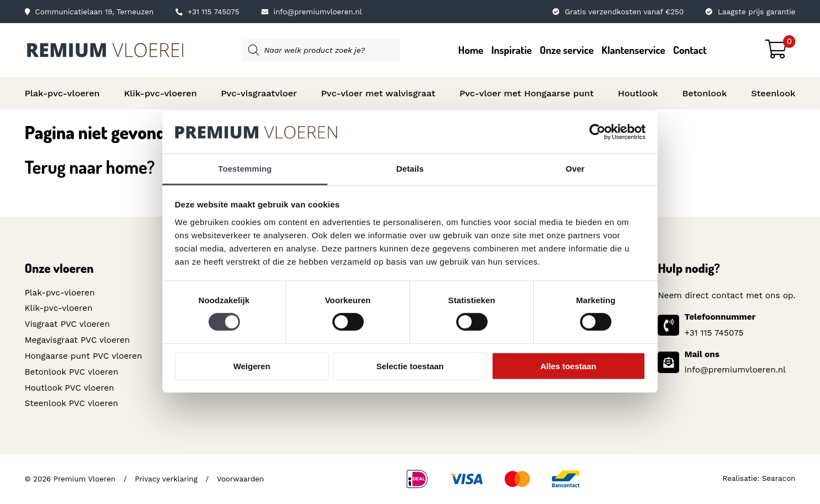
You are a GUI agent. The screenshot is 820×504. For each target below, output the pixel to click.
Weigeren (252, 366)
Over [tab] (575, 169)
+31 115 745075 (207, 12)
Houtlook (638, 93)
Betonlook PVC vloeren (72, 372)
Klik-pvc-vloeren (160, 93)
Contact (690, 50)
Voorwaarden (240, 478)
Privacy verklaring (166, 478)
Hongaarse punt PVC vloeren (83, 356)
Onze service (567, 50)
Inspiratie (512, 50)
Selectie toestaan (410, 366)
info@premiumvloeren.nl (312, 12)
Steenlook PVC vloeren (72, 403)
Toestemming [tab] (245, 169)
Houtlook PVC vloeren (70, 387)
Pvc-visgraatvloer (259, 93)
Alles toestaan (568, 366)
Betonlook (705, 93)
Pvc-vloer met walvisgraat (378, 93)
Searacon (779, 478)
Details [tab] (410, 169)
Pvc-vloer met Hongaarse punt (527, 93)
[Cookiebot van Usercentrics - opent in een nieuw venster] (597, 132)
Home (471, 50)
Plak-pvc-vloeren (62, 93)
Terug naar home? (90, 167)
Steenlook (773, 93)
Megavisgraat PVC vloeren (77, 340)
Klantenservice (633, 50)
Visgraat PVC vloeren (67, 324)
